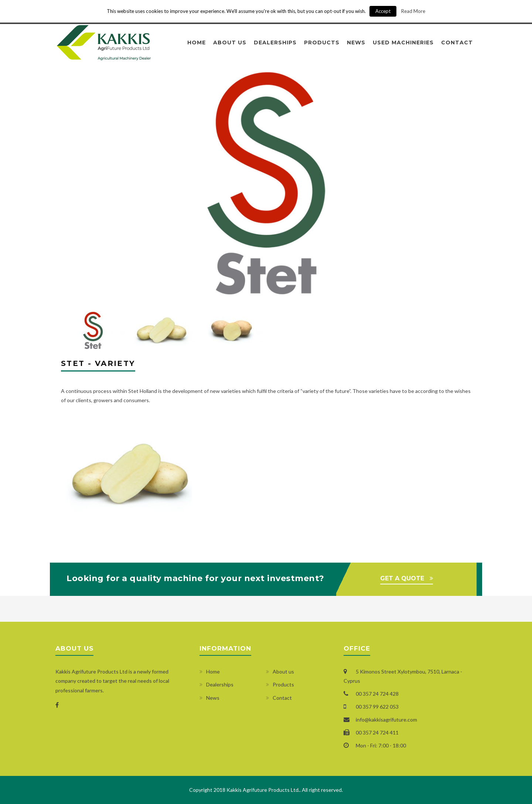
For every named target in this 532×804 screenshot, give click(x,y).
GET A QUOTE (402, 578)
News (356, 43)
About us (230, 43)
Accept (383, 11)
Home (197, 43)
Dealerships (275, 43)
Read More (413, 11)
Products (322, 43)
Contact (457, 43)
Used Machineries (403, 43)
